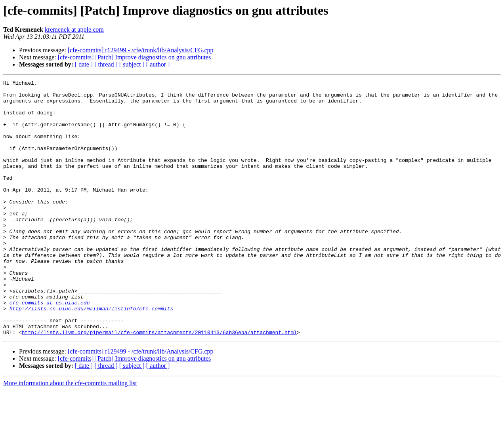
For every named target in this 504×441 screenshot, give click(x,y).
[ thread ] (106, 64)
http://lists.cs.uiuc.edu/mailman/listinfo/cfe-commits (91, 355)
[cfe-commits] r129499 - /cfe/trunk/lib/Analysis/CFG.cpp (141, 50)
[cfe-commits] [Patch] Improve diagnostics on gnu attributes (135, 57)
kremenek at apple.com (74, 29)
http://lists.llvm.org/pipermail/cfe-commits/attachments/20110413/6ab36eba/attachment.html (159, 383)
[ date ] (84, 64)
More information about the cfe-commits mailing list (70, 434)
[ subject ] (132, 64)
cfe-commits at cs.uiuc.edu (50, 348)
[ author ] (158, 64)
